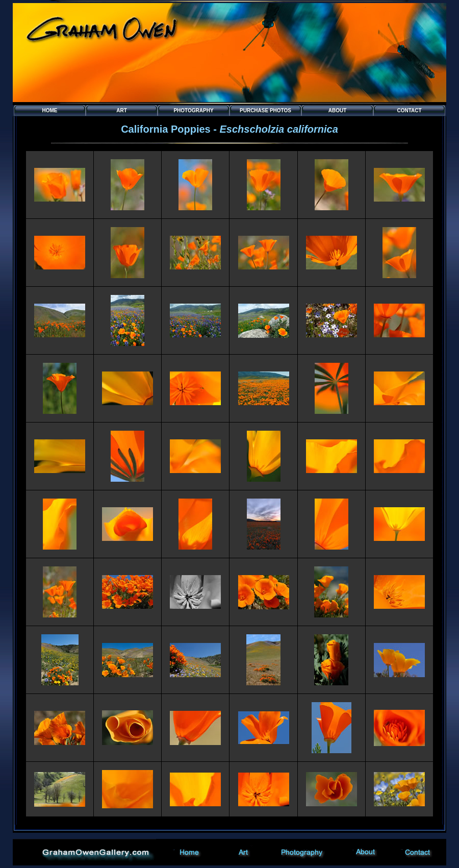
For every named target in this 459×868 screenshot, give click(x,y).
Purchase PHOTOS (265, 110)
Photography (193, 110)
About (338, 110)
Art (122, 110)
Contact (409, 110)
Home (50, 110)
